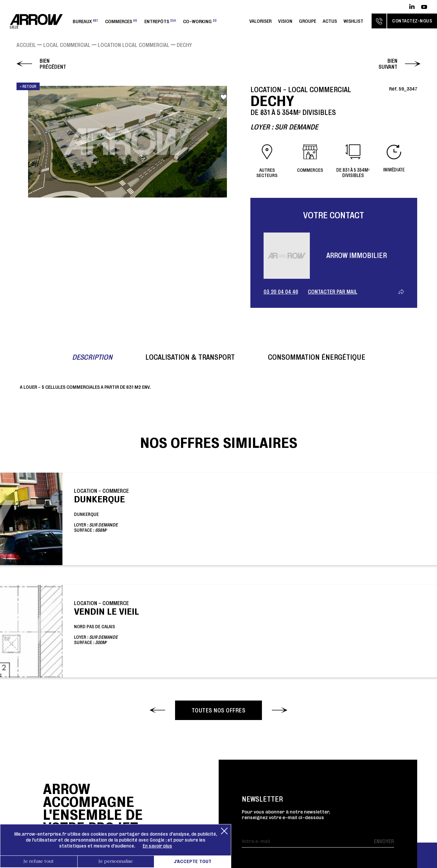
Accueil (26, 45)
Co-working (200, 21)
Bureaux (85, 21)
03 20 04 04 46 (281, 292)
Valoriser (260, 21)
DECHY (184, 45)
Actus (330, 21)
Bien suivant (388, 64)
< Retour (28, 86)
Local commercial (67, 45)
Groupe (308, 21)
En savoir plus (157, 846)
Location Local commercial (134, 45)
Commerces (121, 21)
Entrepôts (160, 21)
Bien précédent (53, 64)
